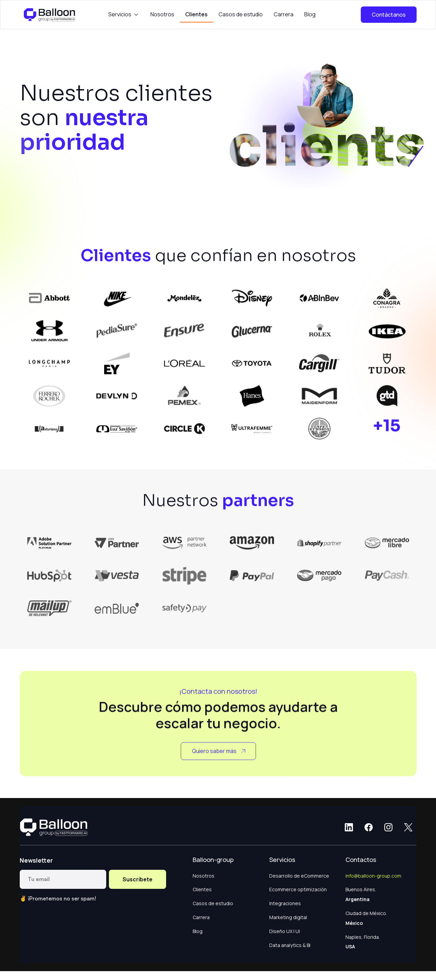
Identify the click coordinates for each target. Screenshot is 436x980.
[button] (124, 15)
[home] (50, 15)
